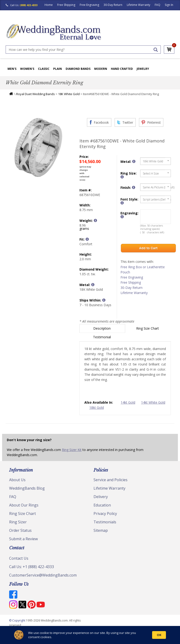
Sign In (169, 5)
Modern (101, 69)
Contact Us (19, 558)
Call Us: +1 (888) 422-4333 (32, 567)
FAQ (157, 5)
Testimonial (102, 337)
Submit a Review (23, 539)
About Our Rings (24, 505)
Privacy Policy (105, 514)
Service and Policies (111, 480)
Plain (58, 69)
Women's (27, 69)
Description (102, 328)
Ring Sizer (18, 522)
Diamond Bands (78, 69)
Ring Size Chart (148, 328)
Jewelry (143, 69)
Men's (12, 69)
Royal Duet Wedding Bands (36, 94)
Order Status (20, 530)
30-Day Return (113, 5)
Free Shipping (66, 5)
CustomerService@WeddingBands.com (43, 575)
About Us (17, 480)
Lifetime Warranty (139, 5)
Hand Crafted (122, 69)
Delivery (101, 497)
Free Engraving (89, 5)
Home (49, 5)
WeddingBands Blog (27, 488)
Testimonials (105, 522)
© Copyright (18, 620)
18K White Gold (69, 94)
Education (102, 505)
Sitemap (101, 530)
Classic (44, 69)
